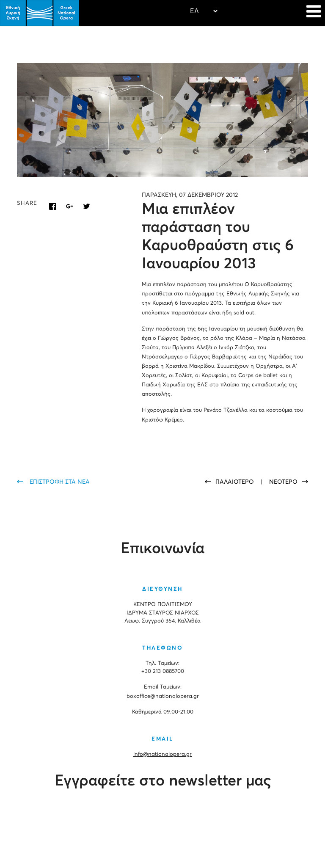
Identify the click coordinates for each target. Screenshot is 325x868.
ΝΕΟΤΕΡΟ (283, 482)
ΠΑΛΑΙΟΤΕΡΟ (235, 482)
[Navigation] (314, 13)
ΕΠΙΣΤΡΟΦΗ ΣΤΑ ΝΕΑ (60, 482)
